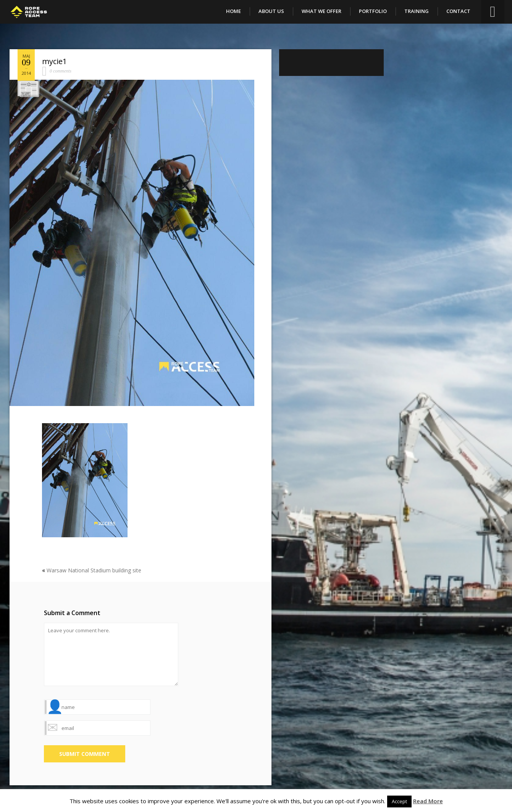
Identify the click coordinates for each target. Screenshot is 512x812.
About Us (271, 11)
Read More (428, 801)
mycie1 (54, 61)
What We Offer (321, 11)
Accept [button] (399, 801)
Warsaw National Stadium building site (94, 570)
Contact (458, 11)
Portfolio (373, 11)
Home (233, 11)
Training (417, 11)
